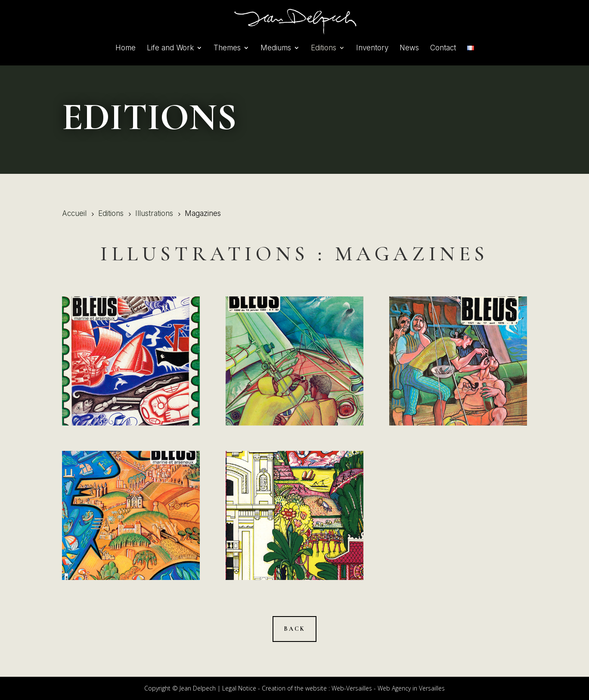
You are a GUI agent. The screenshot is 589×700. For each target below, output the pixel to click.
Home (126, 48)
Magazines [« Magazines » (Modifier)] (412, 254)
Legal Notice (239, 688)
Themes (227, 48)
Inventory (372, 48)
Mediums (276, 48)
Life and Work (170, 48)
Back (294, 629)
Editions (324, 48)
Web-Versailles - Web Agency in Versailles (388, 688)
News (409, 48)
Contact (443, 48)
